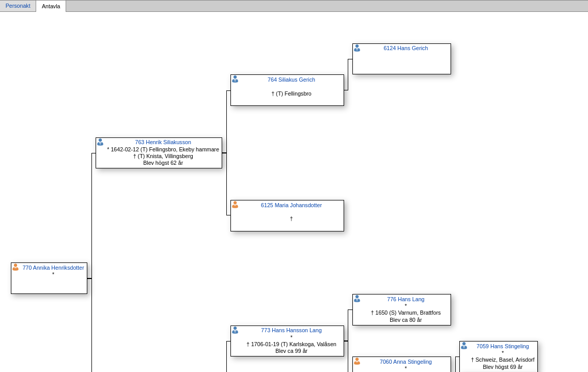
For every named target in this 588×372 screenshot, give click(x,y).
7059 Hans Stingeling (502, 346)
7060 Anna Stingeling (406, 362)
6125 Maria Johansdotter (291, 205)
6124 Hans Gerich (406, 48)
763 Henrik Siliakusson (163, 142)
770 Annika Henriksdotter (53, 268)
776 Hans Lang (406, 299)
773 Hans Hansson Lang (291, 330)
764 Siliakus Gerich (291, 80)
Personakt (18, 6)
